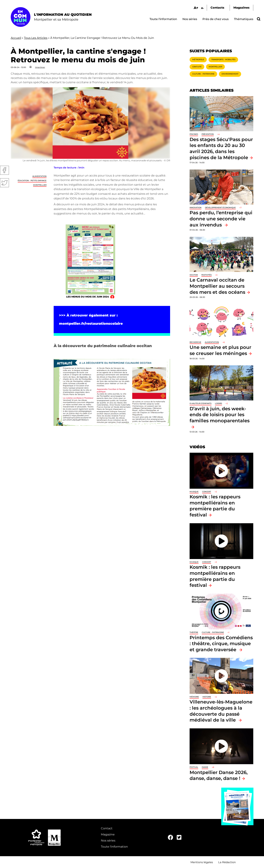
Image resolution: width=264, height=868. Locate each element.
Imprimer (40, 67)
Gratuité (197, 67)
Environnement (230, 74)
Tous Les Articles (36, 38)
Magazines (241, 8)
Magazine (108, 834)
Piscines (194, 134)
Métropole (198, 60)
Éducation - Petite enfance (32, 181)
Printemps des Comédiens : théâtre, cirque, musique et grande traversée (221, 644)
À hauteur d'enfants (201, 403)
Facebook (4, 170)
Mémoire (194, 697)
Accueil (16, 38)
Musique (194, 492)
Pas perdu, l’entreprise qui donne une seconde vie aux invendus (221, 219)
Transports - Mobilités (223, 60)
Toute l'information (163, 19)
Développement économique (220, 208)
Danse (205, 767)
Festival (194, 767)
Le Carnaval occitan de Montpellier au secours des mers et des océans (217, 286)
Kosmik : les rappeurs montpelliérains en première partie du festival (215, 506)
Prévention (208, 134)
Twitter (4, 183)
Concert (207, 492)
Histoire (207, 697)
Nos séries (190, 19)
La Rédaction (227, 862)
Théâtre (194, 632)
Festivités (206, 275)
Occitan (194, 275)
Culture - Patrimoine (203, 74)
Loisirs (218, 403)
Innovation (195, 208)
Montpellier (40, 185)
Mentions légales (202, 862)
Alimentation (39, 176)
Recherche (195, 342)
